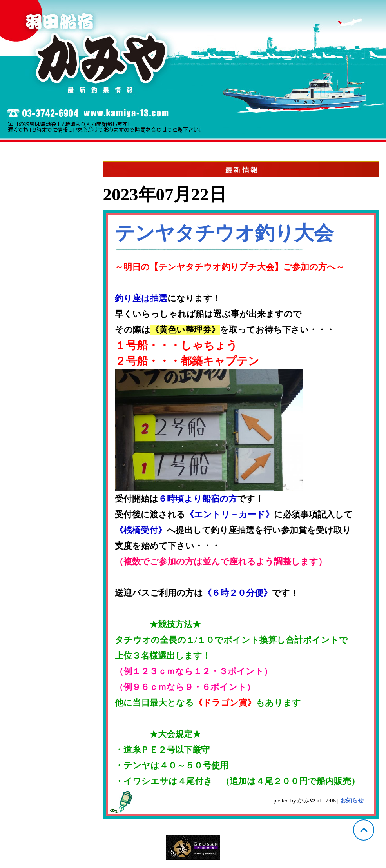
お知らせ (352, 801)
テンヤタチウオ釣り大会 (224, 233)
